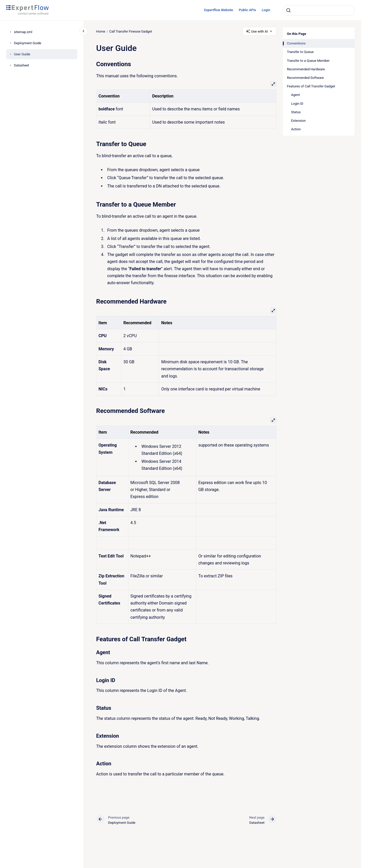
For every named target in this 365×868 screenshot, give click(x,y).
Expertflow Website (218, 10)
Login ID (297, 104)
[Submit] (288, 10)
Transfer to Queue (300, 52)
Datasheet (22, 65)
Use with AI (259, 31)
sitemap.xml (23, 32)
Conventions (296, 43)
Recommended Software (305, 78)
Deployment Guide (28, 43)
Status (296, 112)
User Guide (22, 54)
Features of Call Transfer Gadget (311, 86)
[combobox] (319, 10)
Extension (298, 121)
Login (266, 10)
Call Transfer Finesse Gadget (131, 31)
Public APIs (248, 10)
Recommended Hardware (306, 69)
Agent (295, 95)
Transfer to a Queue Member (308, 61)
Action (296, 129)
